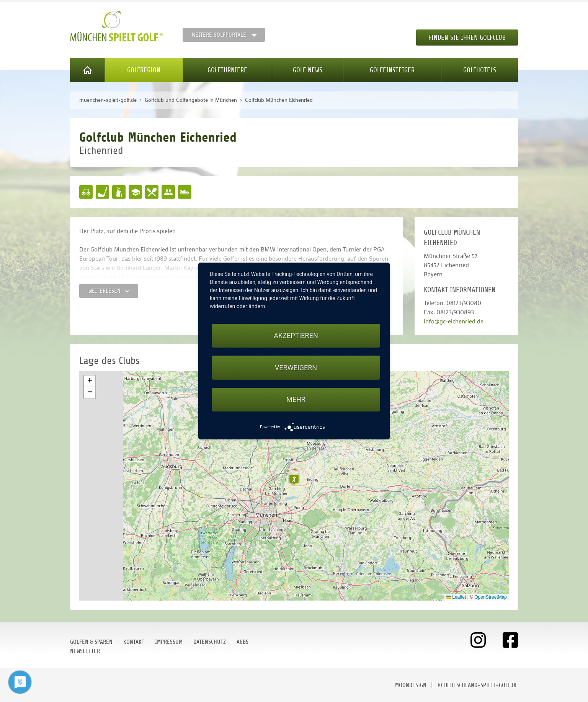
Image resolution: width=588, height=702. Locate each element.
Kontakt (134, 642)
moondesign (411, 685)
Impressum (169, 642)
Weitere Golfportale (219, 35)
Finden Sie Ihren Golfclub (467, 38)
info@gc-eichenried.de (454, 321)
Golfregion (144, 70)
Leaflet (456, 597)
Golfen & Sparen (91, 642)
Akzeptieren (296, 335)
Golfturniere (227, 70)
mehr (296, 399)
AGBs (243, 642)
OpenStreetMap (491, 597)
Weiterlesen (109, 291)
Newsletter (85, 651)
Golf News (308, 70)
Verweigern (296, 368)
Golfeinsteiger (392, 70)
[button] (294, 480)
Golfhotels (480, 70)
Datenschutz (210, 642)
